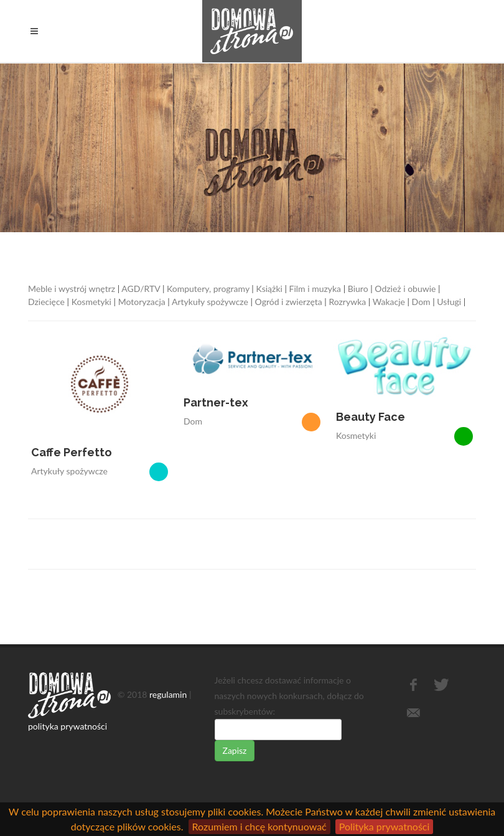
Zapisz (235, 750)
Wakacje (389, 302)
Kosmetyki (91, 302)
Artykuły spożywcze (210, 302)
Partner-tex (216, 402)
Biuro (358, 289)
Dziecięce (46, 302)
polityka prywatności (68, 726)
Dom (421, 302)
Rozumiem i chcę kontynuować (259, 826)
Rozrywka (347, 302)
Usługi (449, 302)
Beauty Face (371, 417)
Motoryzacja (142, 302)
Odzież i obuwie (405, 289)
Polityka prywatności (385, 826)
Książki (269, 289)
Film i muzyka (315, 289)
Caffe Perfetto (72, 452)
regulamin (168, 694)
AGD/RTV (141, 289)
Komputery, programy (208, 289)
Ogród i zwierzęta (289, 302)
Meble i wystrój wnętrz (72, 289)
